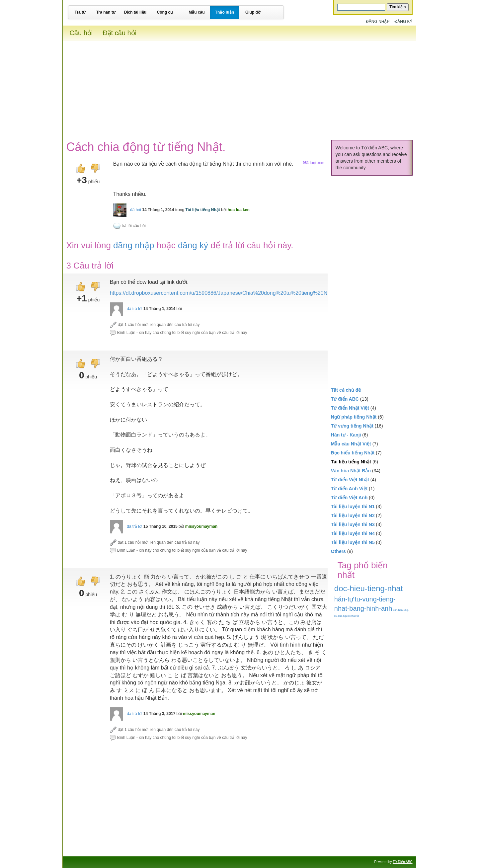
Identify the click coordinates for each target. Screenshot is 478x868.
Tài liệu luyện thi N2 (353, 515)
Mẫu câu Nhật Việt (351, 444)
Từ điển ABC (345, 399)
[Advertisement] (239, 87)
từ (358, 616)
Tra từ (80, 12)
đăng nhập (134, 245)
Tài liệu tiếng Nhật (202, 210)
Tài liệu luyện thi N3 (353, 524)
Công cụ (165, 12)
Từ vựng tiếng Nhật (352, 426)
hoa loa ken (239, 210)
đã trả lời (135, 309)
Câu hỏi (81, 33)
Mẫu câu (197, 12)
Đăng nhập (378, 22)
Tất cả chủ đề (346, 390)
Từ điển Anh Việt (349, 489)
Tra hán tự (106, 12)
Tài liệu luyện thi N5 (353, 542)
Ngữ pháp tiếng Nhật (354, 417)
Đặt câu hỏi (119, 33)
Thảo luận (225, 12)
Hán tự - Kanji (346, 435)
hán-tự (344, 599)
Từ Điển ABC (403, 862)
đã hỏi (136, 210)
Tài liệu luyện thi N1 (353, 507)
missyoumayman (201, 526)
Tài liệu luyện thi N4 (353, 533)
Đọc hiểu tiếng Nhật (353, 453)
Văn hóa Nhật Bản (351, 471)
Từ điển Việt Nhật (350, 480)
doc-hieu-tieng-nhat (369, 588)
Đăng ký (404, 22)
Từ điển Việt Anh (349, 498)
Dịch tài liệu (135, 12)
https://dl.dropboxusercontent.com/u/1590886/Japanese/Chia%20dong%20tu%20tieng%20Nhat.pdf (227, 293)
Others (338, 551)
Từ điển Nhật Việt (350, 408)
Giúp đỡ (253, 12)
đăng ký (193, 245)
